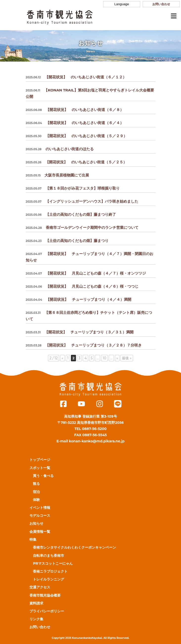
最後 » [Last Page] (127, 358)
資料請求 (36, 603)
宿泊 (36, 492)
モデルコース (40, 515)
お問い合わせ (161, 4)
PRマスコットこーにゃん (53, 563)
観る (36, 484)
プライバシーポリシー (47, 611)
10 (104, 358)
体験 (36, 500)
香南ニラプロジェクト (50, 571)
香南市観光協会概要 (45, 595)
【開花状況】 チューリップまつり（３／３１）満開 (80, 332)
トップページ (40, 460)
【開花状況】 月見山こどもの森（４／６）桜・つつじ (82, 286)
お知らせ (36, 523)
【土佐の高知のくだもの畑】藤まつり (67, 241)
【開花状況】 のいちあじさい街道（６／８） (75, 110)
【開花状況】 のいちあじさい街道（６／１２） (76, 77)
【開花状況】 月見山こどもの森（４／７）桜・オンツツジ (86, 273)
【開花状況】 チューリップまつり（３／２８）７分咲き (84, 345)
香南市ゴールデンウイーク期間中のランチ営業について (82, 228)
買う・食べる (43, 476)
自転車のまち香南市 (48, 556)
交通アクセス (40, 587)
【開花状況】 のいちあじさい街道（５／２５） (76, 162)
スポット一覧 (40, 468)
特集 (33, 539)
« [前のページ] (62, 358)
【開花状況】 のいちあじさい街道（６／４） (75, 123)
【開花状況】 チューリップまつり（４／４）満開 (79, 300)
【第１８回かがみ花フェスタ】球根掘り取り (73, 188)
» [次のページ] (117, 358)
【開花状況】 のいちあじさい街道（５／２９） (76, 136)
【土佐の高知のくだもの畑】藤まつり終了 (71, 215)
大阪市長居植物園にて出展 (57, 175)
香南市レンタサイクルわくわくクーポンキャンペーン (74, 547)
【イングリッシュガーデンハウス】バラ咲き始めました (82, 201)
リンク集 (36, 619)
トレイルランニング (48, 579)
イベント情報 (40, 508)
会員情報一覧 (40, 532)
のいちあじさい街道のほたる (60, 149)
